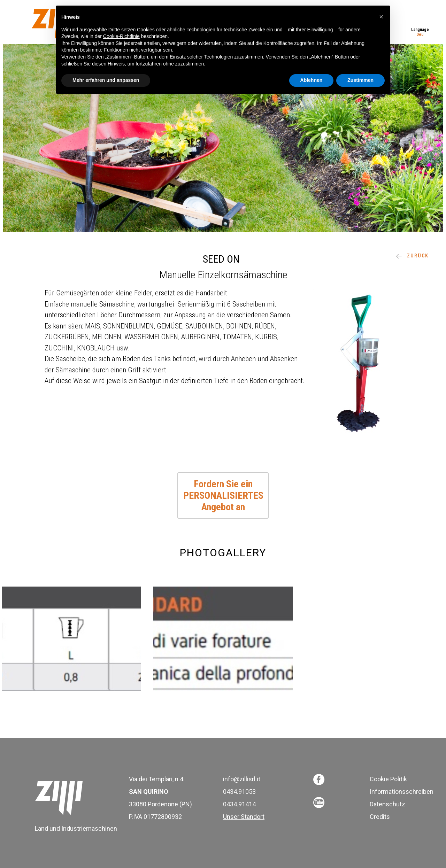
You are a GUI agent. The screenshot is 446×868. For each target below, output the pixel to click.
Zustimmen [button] (360, 80)
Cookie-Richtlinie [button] (121, 36)
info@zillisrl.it (242, 779)
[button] (381, 17)
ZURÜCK (412, 256)
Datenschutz (387, 804)
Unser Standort (244, 817)
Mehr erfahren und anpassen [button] (106, 80)
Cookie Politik (388, 779)
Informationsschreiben (402, 792)
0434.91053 (239, 792)
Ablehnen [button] (312, 80)
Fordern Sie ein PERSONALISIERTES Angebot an (223, 495)
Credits (380, 817)
